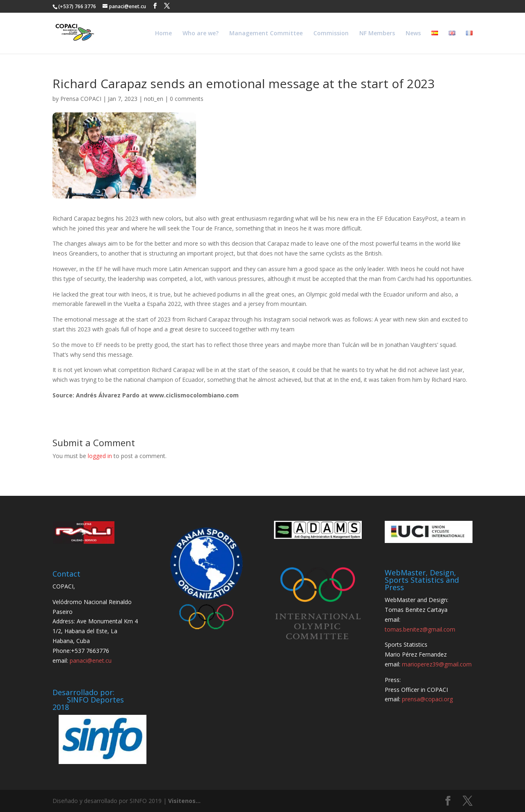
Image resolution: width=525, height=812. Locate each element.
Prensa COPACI (81, 99)
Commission (331, 34)
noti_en (154, 99)
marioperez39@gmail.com (437, 664)
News (413, 34)
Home (163, 34)
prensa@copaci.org (427, 699)
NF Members (377, 34)
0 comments (187, 99)
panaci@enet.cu (91, 660)
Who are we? (201, 34)
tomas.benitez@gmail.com (420, 629)
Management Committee (266, 34)
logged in (100, 456)
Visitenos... (184, 801)
